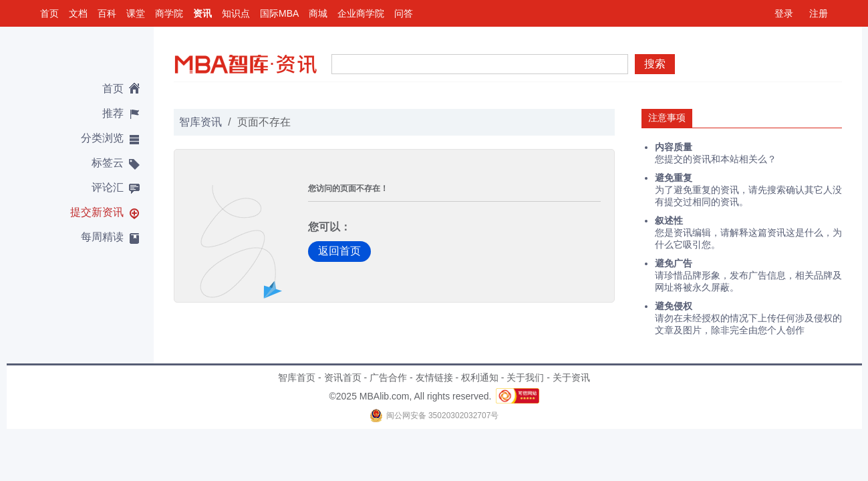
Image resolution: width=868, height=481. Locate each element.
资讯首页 (343, 377)
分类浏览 (102, 138)
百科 (107, 13)
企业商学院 (361, 13)
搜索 (655, 64)
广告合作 (388, 377)
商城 (318, 13)
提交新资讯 (97, 212)
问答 (404, 13)
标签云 (108, 163)
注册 (819, 13)
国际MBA (279, 13)
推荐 (113, 113)
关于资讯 (571, 377)
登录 (784, 13)
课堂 (136, 13)
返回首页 (339, 251)
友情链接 (434, 377)
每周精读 (102, 237)
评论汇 (108, 187)
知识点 (236, 13)
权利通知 (480, 377)
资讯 (202, 13)
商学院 (169, 13)
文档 (78, 13)
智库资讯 (200, 122)
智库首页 (297, 377)
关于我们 (525, 377)
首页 (49, 13)
